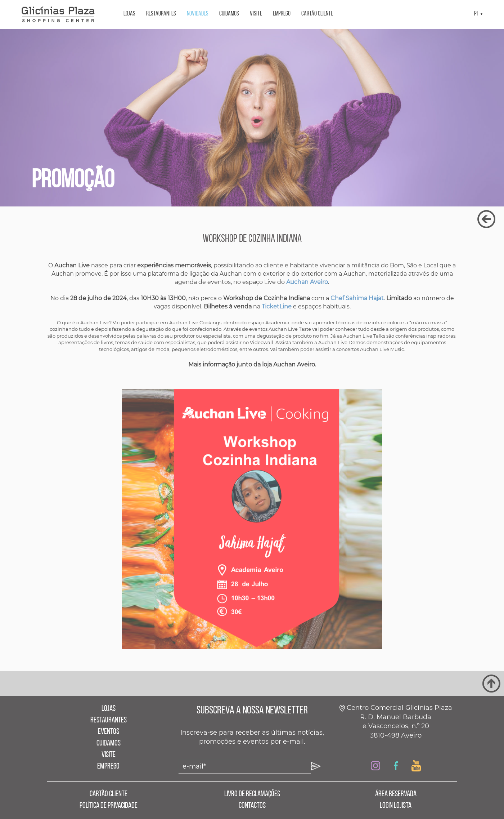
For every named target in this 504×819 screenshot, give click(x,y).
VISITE (256, 14)
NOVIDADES (198, 14)
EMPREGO (282, 14)
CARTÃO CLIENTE (317, 14)
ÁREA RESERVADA (396, 794)
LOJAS (129, 14)
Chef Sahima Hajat (357, 298)
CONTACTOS (252, 806)
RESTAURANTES (161, 14)
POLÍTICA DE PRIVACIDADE (109, 806)
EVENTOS (109, 732)
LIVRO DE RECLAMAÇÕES (252, 794)
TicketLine (277, 306)
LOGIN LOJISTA (396, 806)
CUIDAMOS (229, 14)
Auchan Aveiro (307, 282)
